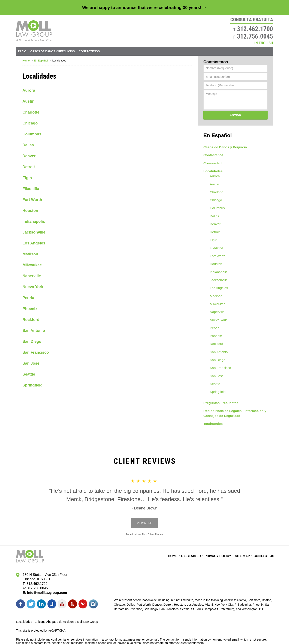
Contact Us (265, 537)
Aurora (29, 90)
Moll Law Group (52, 633)
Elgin (27, 178)
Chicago (30, 123)
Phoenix (30, 309)
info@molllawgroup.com (45, 573)
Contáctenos (134, 51)
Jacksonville (34, 232)
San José (31, 363)
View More (144, 504)
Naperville (32, 276)
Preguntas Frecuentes (219, 385)
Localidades (212, 168)
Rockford (31, 320)
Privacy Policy (222, 537)
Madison (30, 254)
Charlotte (31, 112)
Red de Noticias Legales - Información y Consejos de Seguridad (232, 395)
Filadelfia (31, 189)
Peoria (28, 298)
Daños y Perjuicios (78, 51)
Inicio (30, 51)
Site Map (245, 537)
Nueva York (33, 287)
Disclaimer (198, 537)
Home (180, 537)
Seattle (29, 374)
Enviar (236, 115)
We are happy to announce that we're (144, 7)
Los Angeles (34, 243)
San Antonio (34, 331)
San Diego (32, 341)
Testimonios (212, 405)
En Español (214, 134)
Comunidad (212, 160)
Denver (29, 156)
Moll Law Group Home (34, 31)
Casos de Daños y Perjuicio (223, 145)
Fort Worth (32, 200)
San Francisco (36, 352)
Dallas (28, 145)
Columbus (32, 134)
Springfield (33, 385)
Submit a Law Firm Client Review (145, 515)
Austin (28, 101)
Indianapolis (34, 222)
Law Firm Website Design (250, 633)
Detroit (29, 167)
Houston (30, 211)
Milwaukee (32, 265)
